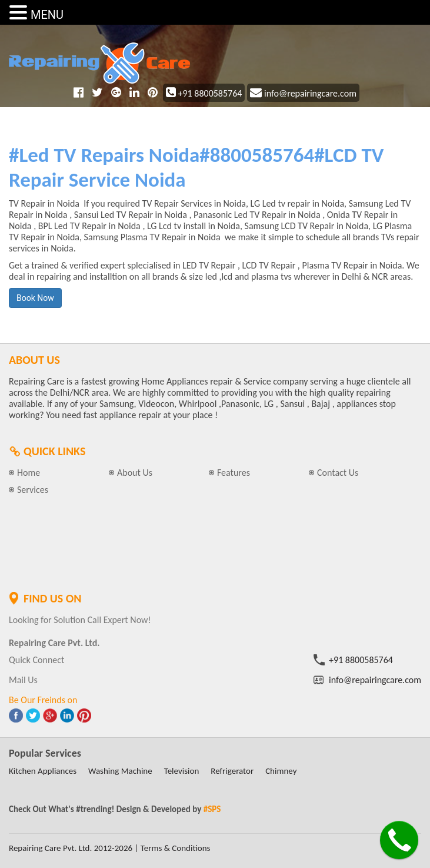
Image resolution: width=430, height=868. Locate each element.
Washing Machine (120, 771)
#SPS (212, 809)
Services (33, 490)
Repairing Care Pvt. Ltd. (50, 848)
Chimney (281, 771)
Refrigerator (232, 771)
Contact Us (338, 473)
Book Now (35, 298)
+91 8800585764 (204, 93)
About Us (135, 473)
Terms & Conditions (176, 848)
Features (234, 473)
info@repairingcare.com (303, 93)
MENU (47, 15)
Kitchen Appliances (43, 771)
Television (182, 771)
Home (29, 473)
